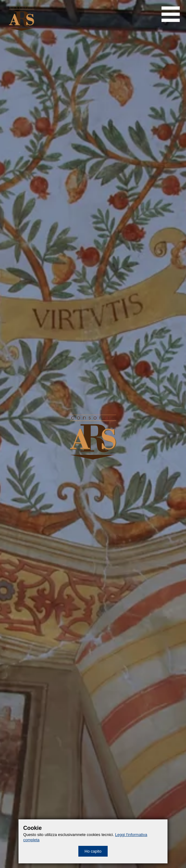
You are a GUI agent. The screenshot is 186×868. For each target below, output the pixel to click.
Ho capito (93, 851)
